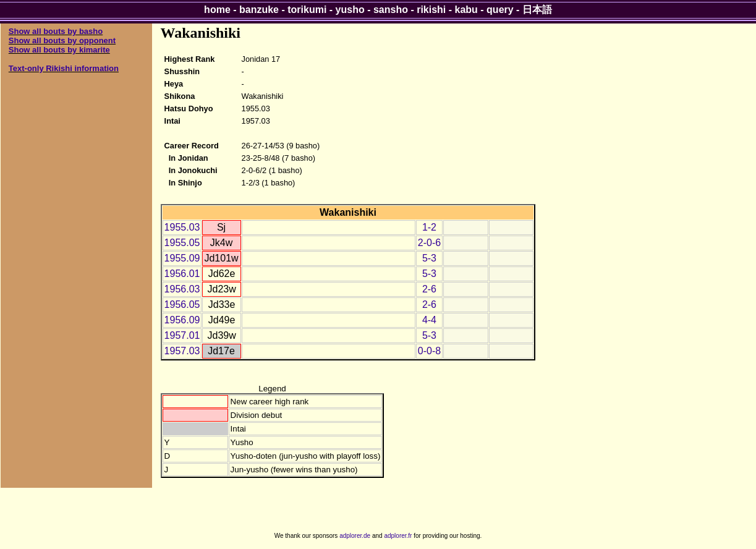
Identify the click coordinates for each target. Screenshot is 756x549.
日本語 (537, 10)
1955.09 (182, 258)
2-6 (429, 289)
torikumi (307, 10)
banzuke (259, 10)
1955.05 (182, 243)
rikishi (431, 10)
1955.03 (182, 227)
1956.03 (182, 289)
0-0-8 (429, 351)
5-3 (429, 258)
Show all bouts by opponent (62, 40)
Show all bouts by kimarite (59, 50)
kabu (466, 10)
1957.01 (182, 335)
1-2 (429, 227)
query (500, 10)
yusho (350, 10)
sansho (391, 10)
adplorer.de (355, 536)
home (217, 10)
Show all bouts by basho (56, 31)
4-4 (429, 320)
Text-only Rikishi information (64, 68)
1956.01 (182, 274)
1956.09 (182, 320)
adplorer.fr (398, 536)
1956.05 (182, 304)
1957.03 (182, 351)
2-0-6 (429, 243)
